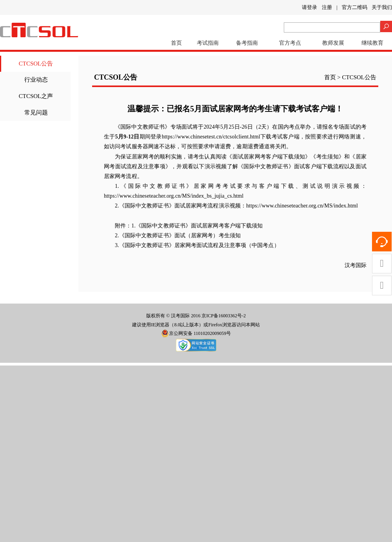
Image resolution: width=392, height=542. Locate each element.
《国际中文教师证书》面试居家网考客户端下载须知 (199, 226)
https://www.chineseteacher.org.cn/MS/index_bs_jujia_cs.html (174, 196)
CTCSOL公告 (36, 64)
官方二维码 (355, 7)
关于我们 (382, 7)
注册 (327, 7)
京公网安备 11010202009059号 (196, 333)
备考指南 (247, 43)
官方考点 (290, 43)
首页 (176, 43)
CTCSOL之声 (36, 96)
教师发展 (333, 43)
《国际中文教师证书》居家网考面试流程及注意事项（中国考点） (199, 245)
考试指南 (208, 43)
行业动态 (36, 80)
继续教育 (372, 43)
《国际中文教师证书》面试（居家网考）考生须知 (180, 236)
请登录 (309, 7)
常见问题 (36, 113)
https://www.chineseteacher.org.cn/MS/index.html (302, 206)
